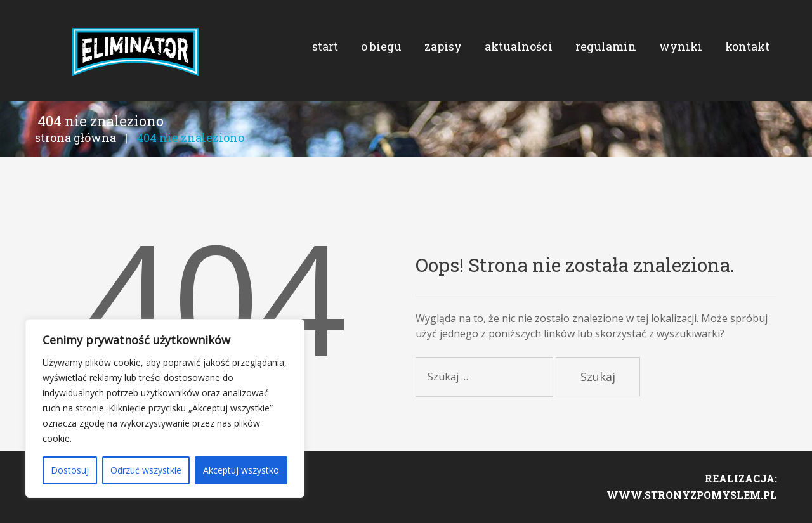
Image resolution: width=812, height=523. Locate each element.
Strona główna (75, 138)
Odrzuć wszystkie (146, 470)
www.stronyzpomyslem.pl (692, 495)
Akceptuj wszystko (241, 470)
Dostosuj (70, 470)
